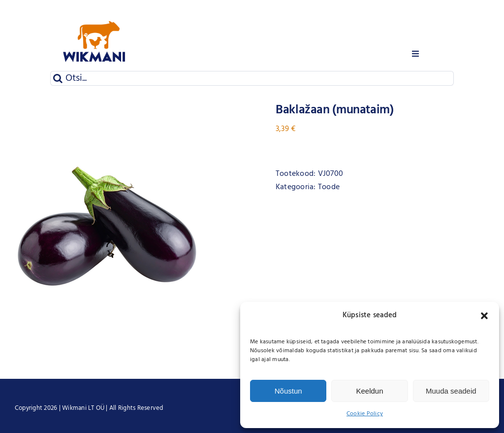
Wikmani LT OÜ (83, 408)
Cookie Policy (365, 414)
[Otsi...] (252, 78)
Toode (329, 187)
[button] (484, 316)
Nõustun (288, 391)
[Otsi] (58, 78)
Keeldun (369, 391)
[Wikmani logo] (94, 9)
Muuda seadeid (451, 391)
